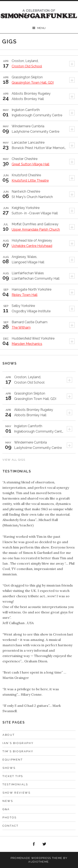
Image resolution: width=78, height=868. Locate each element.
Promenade (20, 858)
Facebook (34, 844)
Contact (10, 826)
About (9, 735)
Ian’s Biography (18, 743)
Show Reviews (16, 793)
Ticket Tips (13, 776)
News (8, 801)
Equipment (13, 760)
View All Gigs (14, 460)
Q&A (6, 809)
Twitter (44, 844)
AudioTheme (38, 862)
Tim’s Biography (18, 751)
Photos (10, 817)
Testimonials (15, 784)
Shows (9, 768)
